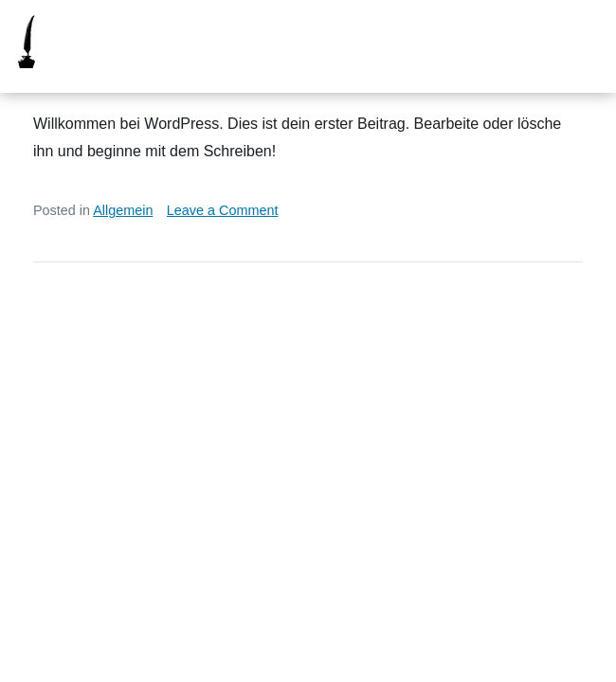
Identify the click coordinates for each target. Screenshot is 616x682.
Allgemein (123, 210)
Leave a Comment (223, 210)
